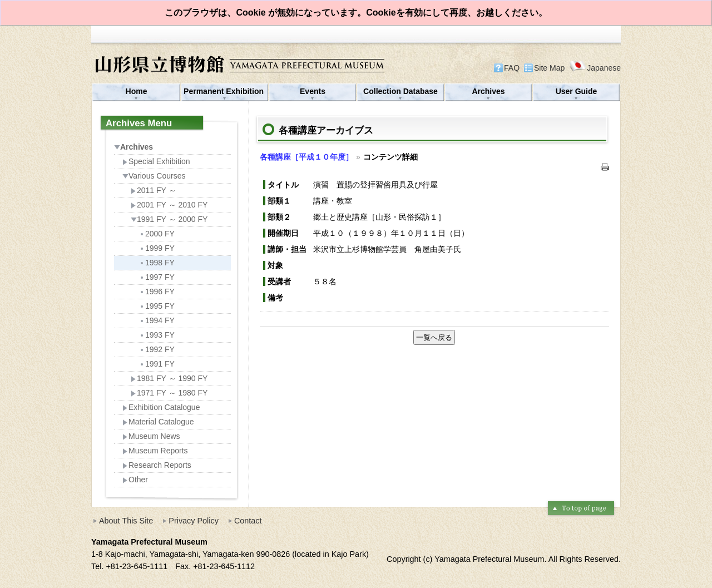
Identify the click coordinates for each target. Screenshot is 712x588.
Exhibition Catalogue (161, 407)
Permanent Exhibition (225, 91)
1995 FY (157, 306)
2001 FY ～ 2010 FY (169, 205)
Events (313, 91)
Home (137, 91)
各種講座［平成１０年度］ (306, 157)
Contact (248, 521)
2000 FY (157, 234)
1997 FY (157, 277)
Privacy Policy (194, 521)
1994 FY (157, 320)
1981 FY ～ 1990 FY (169, 378)
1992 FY (157, 349)
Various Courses (154, 176)
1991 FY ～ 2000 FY (169, 219)
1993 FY (157, 335)
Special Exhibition (156, 161)
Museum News (151, 436)
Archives (488, 91)
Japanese (595, 68)
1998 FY (157, 263)
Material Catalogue (158, 422)
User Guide (577, 91)
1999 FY (157, 248)
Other (135, 480)
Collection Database (400, 91)
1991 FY (157, 364)
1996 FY (157, 291)
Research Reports (157, 465)
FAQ (512, 68)
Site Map (549, 68)
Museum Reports (155, 451)
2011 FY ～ (154, 190)
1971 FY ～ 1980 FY (169, 393)
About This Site (126, 521)
